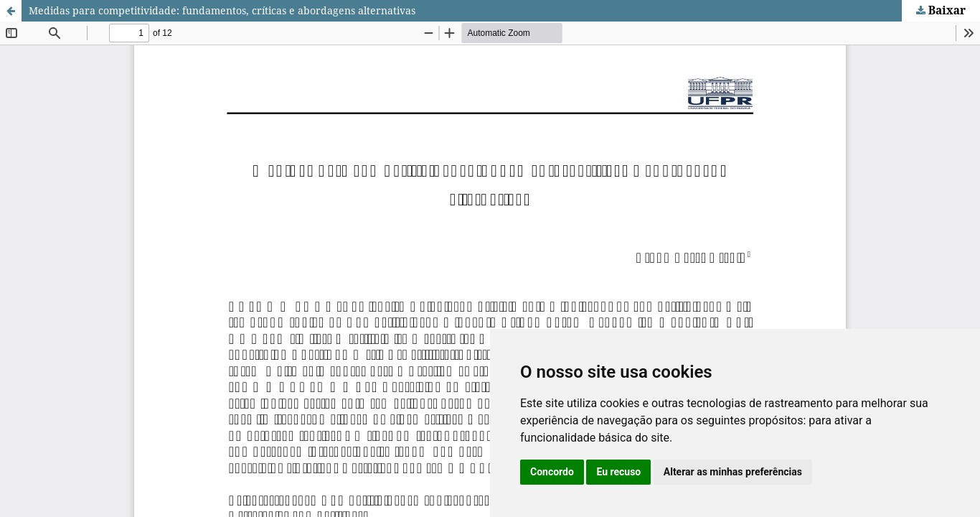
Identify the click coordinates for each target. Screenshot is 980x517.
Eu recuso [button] (618, 472)
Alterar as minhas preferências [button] (733, 472)
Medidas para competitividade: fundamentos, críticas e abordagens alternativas (222, 10)
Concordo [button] (552, 472)
